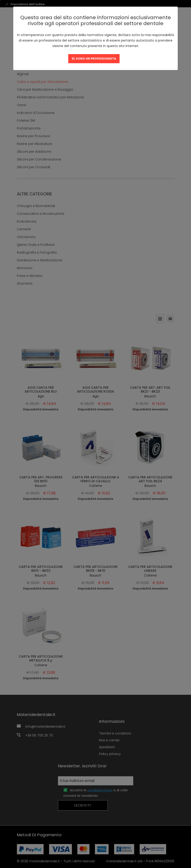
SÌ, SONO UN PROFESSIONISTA (94, 59)
